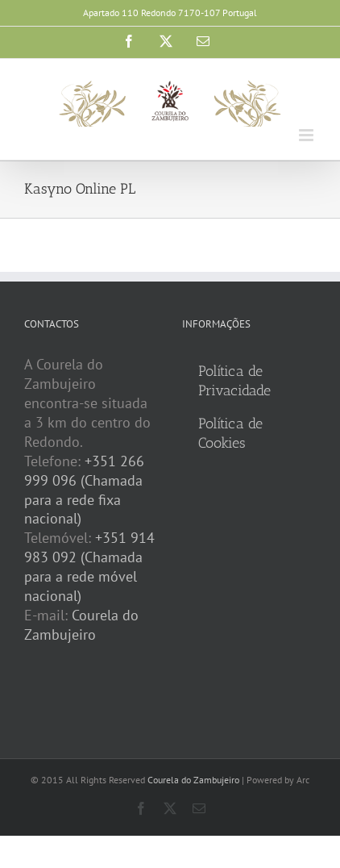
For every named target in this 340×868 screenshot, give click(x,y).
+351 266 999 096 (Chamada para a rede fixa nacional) (84, 490)
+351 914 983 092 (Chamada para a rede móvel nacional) (89, 567)
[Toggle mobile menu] (307, 135)
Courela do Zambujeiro (81, 625)
